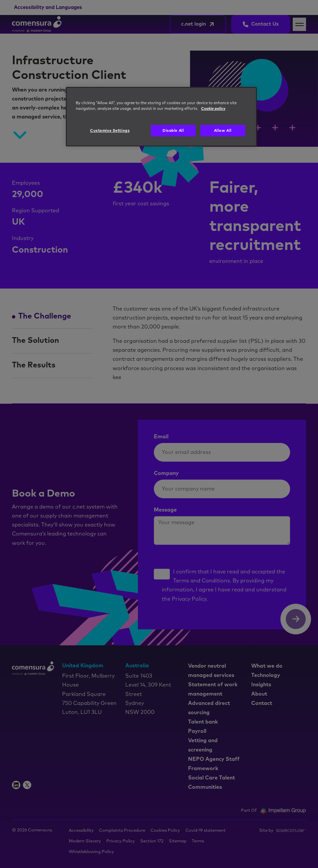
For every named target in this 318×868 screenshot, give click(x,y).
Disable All (173, 131)
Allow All (223, 131)
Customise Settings (110, 131)
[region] (161, 117)
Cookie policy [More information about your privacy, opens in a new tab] (213, 109)
